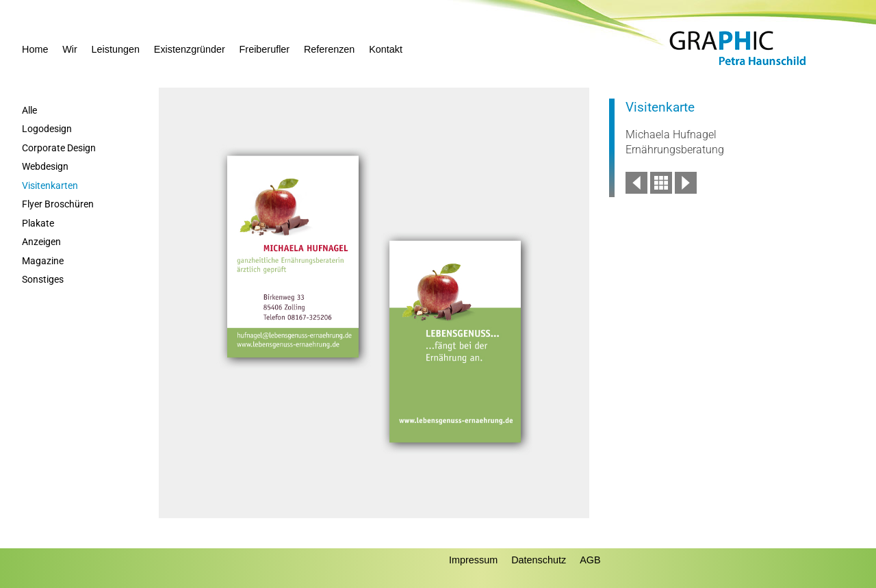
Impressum (473, 560)
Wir (70, 49)
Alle (29, 111)
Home (35, 49)
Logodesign (47, 129)
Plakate (38, 223)
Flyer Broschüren (58, 204)
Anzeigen (41, 242)
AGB (590, 560)
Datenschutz (539, 560)
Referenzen (329, 49)
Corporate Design (59, 148)
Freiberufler (265, 49)
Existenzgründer (190, 49)
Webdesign (45, 167)
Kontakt (386, 49)
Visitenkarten (50, 186)
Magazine (43, 261)
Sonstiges (43, 280)
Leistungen (116, 49)
